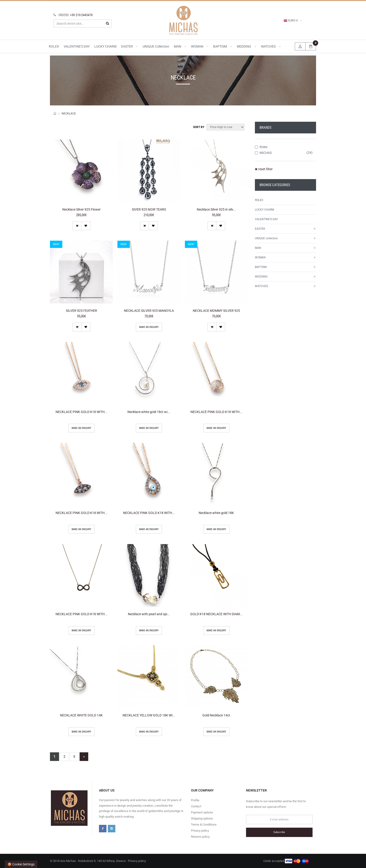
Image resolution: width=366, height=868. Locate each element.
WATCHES (271, 46)
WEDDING (246, 46)
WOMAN (200, 46)
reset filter (264, 169)
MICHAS (263, 153)
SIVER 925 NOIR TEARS (149, 209)
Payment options (202, 812)
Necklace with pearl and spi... (149, 614)
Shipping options (202, 818)
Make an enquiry (149, 327)
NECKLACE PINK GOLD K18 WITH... (81, 412)
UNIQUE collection (156, 46)
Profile (195, 800)
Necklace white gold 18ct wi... (149, 412)
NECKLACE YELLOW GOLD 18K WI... (149, 715)
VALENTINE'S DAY (77, 46)
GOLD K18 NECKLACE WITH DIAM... (216, 614)
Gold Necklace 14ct (216, 715)
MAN (180, 46)
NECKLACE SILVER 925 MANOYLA (149, 311)
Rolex (261, 147)
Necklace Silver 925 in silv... (216, 209)
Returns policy (200, 837)
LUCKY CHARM (105, 46)
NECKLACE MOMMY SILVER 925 (216, 311)
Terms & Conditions (204, 825)
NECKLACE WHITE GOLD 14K (81, 715)
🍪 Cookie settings (21, 864)
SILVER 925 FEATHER (81, 311)
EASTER (130, 46)
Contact (196, 806)
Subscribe (279, 832)
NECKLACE (69, 114)
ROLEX (54, 46)
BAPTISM (223, 46)
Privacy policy (200, 831)
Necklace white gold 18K (216, 513)
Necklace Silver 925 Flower (81, 209)
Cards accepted (286, 861)
